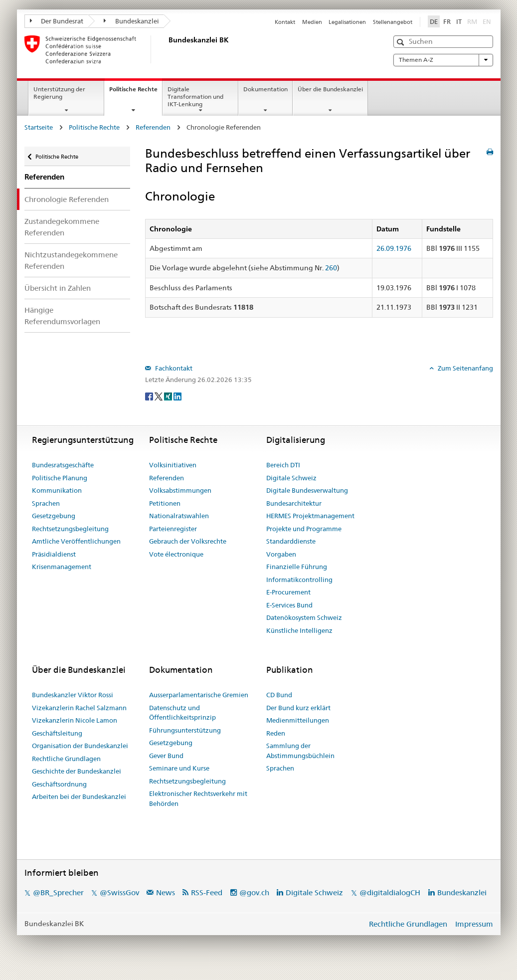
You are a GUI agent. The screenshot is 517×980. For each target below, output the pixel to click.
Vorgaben (281, 554)
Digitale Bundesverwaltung (307, 490)
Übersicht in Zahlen (58, 288)
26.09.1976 (394, 248)
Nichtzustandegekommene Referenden (71, 260)
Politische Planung (60, 478)
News (166, 892)
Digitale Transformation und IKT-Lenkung (195, 97)
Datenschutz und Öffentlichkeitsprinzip (182, 713)
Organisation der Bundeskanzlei (80, 746)
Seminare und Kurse (179, 768)
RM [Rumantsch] (472, 21)
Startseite (39, 127)
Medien (312, 22)
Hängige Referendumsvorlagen (62, 316)
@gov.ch (254, 892)
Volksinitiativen (173, 465)
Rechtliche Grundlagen (66, 759)
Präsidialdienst (54, 554)
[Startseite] (167, 49)
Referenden (153, 127)
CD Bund (279, 695)
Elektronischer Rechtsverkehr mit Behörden (198, 798)
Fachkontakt (173, 368)
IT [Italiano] (459, 21)
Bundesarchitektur (294, 503)
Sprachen (46, 503)
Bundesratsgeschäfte (63, 465)
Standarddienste (291, 541)
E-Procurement (288, 592)
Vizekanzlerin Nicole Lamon (75, 720)
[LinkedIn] (177, 396)
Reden (276, 733)
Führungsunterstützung (185, 730)
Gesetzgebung (54, 516)
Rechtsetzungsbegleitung (70, 529)
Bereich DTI (283, 465)
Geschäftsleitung (57, 733)
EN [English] (487, 21)
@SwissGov (119, 892)
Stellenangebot (393, 22)
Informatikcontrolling (299, 580)
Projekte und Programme (304, 529)
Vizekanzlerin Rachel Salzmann (79, 708)
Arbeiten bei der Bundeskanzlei (79, 796)
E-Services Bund (289, 605)
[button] (402, 42)
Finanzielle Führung (297, 567)
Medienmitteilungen (298, 720)
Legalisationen (347, 22)
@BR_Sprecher (58, 892)
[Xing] (169, 396)
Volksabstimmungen (180, 490)
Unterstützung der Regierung (59, 93)
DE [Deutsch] (434, 21)
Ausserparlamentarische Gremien (199, 695)
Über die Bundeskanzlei (330, 89)
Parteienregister (173, 529)
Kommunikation (57, 490)
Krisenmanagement (62, 567)
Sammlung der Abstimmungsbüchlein (300, 751)
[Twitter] (159, 396)
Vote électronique (176, 554)
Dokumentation (265, 89)
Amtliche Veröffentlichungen (76, 541)
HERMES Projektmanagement (310, 516)
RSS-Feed (207, 892)
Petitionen (165, 503)
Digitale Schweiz (291, 478)
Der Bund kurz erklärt (298, 708)
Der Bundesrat (57, 21)
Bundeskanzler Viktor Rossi (73, 695)
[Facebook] (150, 396)
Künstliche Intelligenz (299, 630)
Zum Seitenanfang (465, 368)
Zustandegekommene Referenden (62, 227)
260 (331, 268)
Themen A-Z (443, 60)
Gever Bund (166, 756)
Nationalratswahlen (179, 516)
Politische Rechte (136, 92)
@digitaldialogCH (390, 892)
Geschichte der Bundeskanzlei (77, 771)
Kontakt (285, 22)
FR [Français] (447, 21)
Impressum (474, 924)
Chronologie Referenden (67, 199)
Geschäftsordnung (59, 784)
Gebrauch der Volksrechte (188, 541)
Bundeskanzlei (131, 21)
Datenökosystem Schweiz (304, 617)
